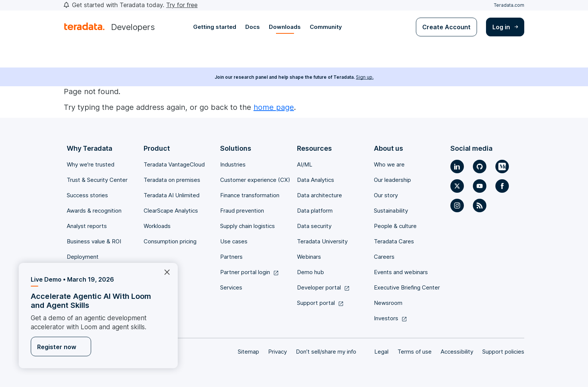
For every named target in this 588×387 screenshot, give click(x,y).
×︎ (164, 271)
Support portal (320, 303)
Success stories (87, 195)
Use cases (234, 241)
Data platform (315, 211)
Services (231, 287)
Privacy (277, 352)
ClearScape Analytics (171, 211)
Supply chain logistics (247, 226)
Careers (384, 257)
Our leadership (392, 180)
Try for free (182, 5)
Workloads (157, 226)
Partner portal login (250, 272)
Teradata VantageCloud (174, 164)
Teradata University (322, 241)
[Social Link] (457, 166)
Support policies (503, 352)
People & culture (395, 226)
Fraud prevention (242, 211)
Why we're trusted (91, 164)
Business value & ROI (94, 241)
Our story (386, 195)
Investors (391, 318)
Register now (57, 347)
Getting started (215, 27)
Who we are (389, 164)
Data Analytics (316, 180)
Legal (381, 352)
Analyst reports (87, 226)
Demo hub (310, 272)
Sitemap (248, 352)
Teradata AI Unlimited (172, 195)
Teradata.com (509, 5)
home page (274, 107)
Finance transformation (250, 195)
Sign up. (365, 77)
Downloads (285, 27)
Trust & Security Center (97, 180)
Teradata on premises (172, 180)
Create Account (446, 27)
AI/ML (305, 164)
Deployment (83, 257)
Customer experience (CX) (255, 180)
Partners (231, 257)
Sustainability (391, 211)
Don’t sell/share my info (326, 352)
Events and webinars (401, 272)
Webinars (309, 257)
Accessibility (457, 352)
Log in (505, 27)
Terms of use (415, 352)
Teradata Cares (394, 241)
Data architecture (319, 195)
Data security (314, 226)
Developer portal (323, 287)
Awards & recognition (94, 211)
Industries (233, 164)
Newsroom (388, 303)
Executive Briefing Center (407, 287)
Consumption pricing (170, 241)
